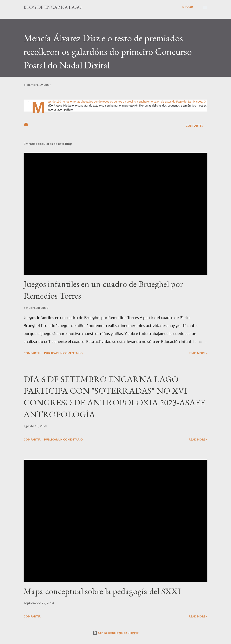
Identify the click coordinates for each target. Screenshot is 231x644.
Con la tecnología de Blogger (115, 633)
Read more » (198, 353)
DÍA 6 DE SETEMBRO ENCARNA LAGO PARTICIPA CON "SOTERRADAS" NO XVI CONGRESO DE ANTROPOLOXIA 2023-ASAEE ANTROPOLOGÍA (115, 397)
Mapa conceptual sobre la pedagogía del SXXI (102, 591)
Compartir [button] (194, 126)
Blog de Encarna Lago (53, 7)
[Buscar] (187, 7)
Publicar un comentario (63, 353)
